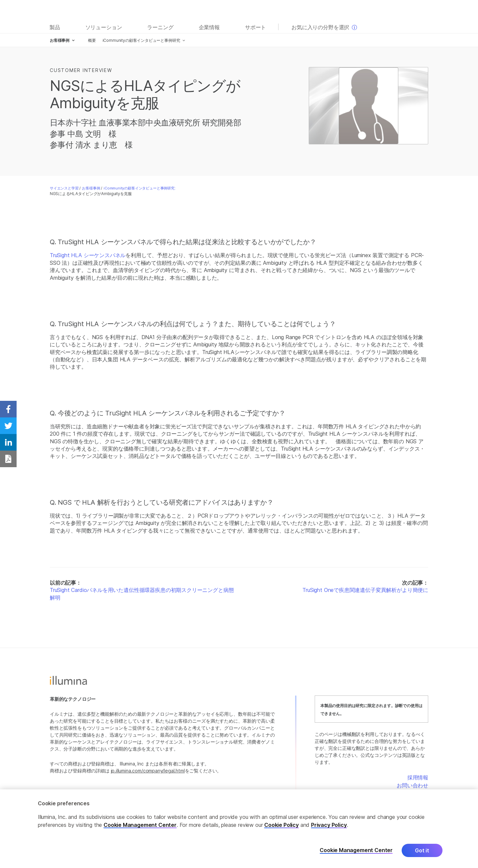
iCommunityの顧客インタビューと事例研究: (140, 188)
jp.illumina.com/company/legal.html (148, 771)
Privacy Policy (329, 825)
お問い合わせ (412, 785)
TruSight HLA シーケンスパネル (88, 255)
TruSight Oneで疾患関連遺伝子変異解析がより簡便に (365, 590)
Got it (422, 851)
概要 (92, 40)
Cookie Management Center (140, 825)
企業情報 (209, 27)
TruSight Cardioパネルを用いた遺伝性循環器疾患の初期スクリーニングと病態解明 (142, 594)
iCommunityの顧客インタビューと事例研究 (141, 40)
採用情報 (418, 777)
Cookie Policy (281, 825)
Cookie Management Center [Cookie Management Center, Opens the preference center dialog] (356, 851)
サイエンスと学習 (64, 188)
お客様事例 (91, 188)
